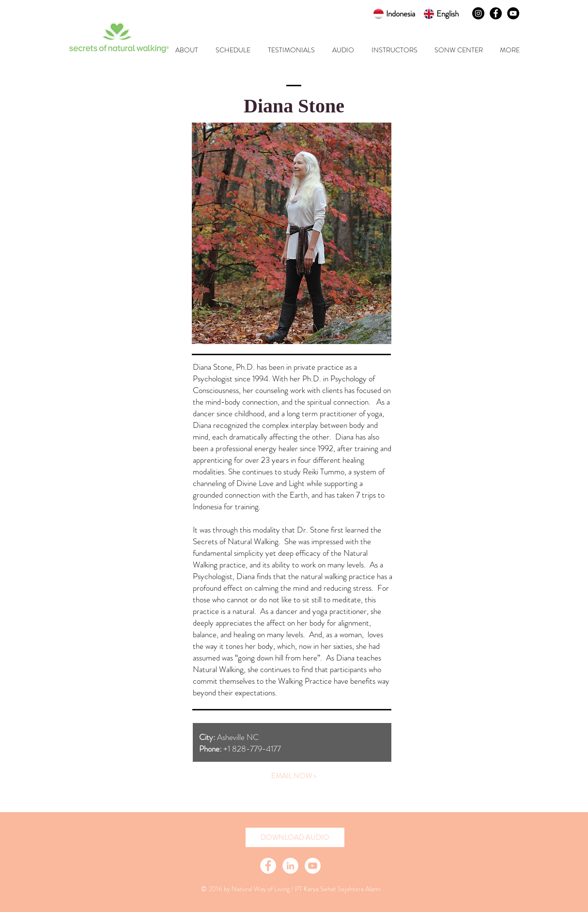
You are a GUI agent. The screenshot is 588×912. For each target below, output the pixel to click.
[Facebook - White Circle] (268, 866)
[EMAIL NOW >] (294, 776)
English (448, 14)
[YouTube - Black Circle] (513, 13)
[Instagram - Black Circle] (478, 13)
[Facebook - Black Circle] (496, 13)
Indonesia (401, 14)
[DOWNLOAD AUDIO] (295, 837)
